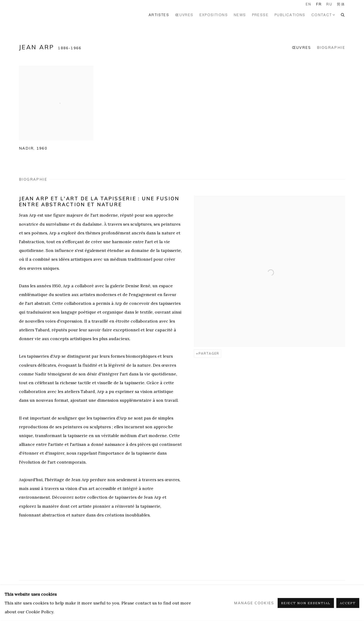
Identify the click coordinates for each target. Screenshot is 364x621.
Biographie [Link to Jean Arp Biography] (331, 48)
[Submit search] (343, 14)
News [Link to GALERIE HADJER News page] (240, 15)
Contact (322, 15)
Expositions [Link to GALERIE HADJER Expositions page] (214, 15)
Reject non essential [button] (306, 603)
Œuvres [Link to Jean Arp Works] (302, 48)
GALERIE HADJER (38, 15)
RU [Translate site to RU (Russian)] (329, 4)
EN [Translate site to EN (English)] (309, 4)
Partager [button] (209, 353)
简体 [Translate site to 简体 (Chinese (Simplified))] (341, 4)
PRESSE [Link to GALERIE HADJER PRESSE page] (260, 15)
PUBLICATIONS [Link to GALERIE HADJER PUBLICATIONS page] (290, 15)
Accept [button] (348, 603)
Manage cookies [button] (254, 603)
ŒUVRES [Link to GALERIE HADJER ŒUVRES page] (184, 15)
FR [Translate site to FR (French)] (319, 4)
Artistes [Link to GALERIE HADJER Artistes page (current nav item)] (159, 15)
